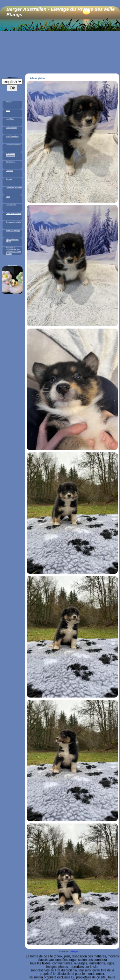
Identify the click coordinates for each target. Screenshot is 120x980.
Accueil (9, 102)
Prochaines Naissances (10, 154)
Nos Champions (12, 136)
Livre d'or (9, 170)
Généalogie (10, 162)
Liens (8, 196)
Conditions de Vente (14, 188)
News (8, 110)
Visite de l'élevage (13, 231)
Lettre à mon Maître (14, 213)
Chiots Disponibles (13, 145)
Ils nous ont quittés (13, 222)
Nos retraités (11, 205)
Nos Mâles (10, 119)
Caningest (74, 952)
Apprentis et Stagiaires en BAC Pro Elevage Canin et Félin (13, 251)
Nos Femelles (11, 128)
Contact (9, 179)
